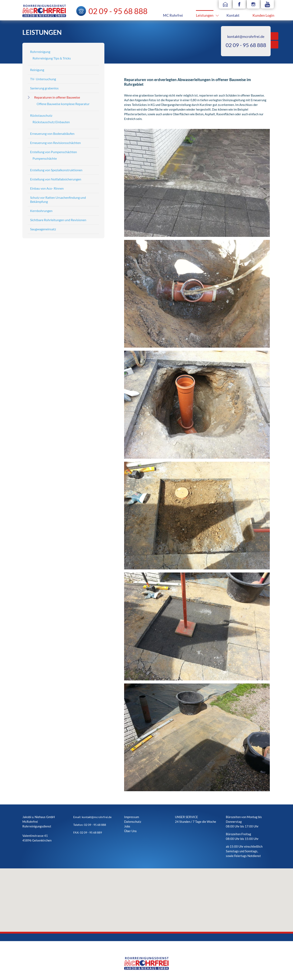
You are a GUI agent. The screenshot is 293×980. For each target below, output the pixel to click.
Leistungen (205, 15)
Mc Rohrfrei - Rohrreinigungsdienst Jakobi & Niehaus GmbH (44, 11)
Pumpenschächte (45, 158)
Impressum (132, 817)
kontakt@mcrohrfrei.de (246, 36)
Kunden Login (263, 15)
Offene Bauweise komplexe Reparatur (63, 104)
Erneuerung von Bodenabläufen (52, 133)
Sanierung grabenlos (44, 88)
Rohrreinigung (40, 52)
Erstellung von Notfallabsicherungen (56, 179)
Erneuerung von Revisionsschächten (55, 143)
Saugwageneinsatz (43, 229)
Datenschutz (133, 822)
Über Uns (130, 831)
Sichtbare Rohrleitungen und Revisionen (58, 220)
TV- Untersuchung (43, 79)
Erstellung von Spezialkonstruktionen (56, 170)
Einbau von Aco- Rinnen (47, 188)
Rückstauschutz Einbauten (51, 122)
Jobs (127, 826)
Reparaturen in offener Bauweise (57, 97)
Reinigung (37, 70)
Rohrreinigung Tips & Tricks (52, 58)
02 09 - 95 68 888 (246, 45)
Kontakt (233, 15)
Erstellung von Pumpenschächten (54, 152)
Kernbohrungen (41, 211)
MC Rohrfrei (173, 15)
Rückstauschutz (41, 115)
